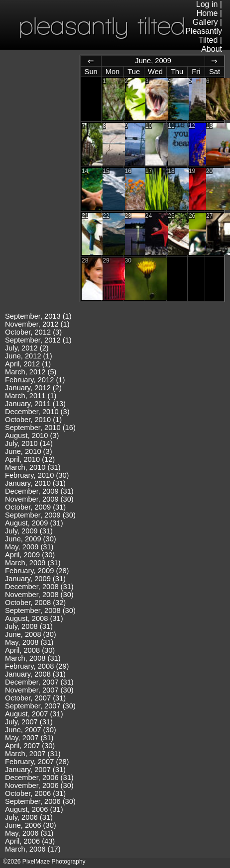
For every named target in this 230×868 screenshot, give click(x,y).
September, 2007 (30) (40, 706)
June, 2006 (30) (31, 825)
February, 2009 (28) (37, 571)
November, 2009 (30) (39, 499)
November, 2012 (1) (37, 324)
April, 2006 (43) (30, 841)
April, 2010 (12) (30, 459)
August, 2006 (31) (34, 809)
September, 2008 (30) (40, 610)
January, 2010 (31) (35, 483)
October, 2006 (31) (35, 793)
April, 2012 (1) (28, 364)
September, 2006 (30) (40, 801)
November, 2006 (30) (39, 785)
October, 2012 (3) (33, 332)
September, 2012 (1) (38, 340)
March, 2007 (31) (33, 754)
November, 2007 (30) (39, 690)
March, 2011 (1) (31, 396)
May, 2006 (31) (29, 833)
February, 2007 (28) (37, 762)
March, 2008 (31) (33, 658)
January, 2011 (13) (35, 404)
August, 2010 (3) (32, 435)
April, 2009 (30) (30, 555)
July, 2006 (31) (29, 817)
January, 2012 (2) (33, 388)
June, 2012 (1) (29, 356)
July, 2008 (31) (29, 626)
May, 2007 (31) (29, 738)
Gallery (205, 22)
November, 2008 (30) (39, 595)
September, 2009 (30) (40, 515)
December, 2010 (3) (37, 412)
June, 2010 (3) (29, 451)
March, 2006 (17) (33, 849)
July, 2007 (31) (29, 722)
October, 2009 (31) (35, 507)
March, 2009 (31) (33, 563)
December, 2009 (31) (39, 491)
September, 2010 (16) (40, 428)
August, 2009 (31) (34, 523)
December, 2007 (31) (39, 682)
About (212, 49)
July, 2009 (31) (29, 531)
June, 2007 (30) (31, 730)
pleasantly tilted (102, 26)
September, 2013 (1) (38, 316)
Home (207, 13)
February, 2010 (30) (37, 475)
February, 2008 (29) (37, 666)
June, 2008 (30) (31, 634)
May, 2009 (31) (29, 547)
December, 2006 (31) (39, 778)
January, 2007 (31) (35, 770)
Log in (207, 4)
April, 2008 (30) (30, 650)
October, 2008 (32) (35, 603)
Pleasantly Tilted (204, 36)
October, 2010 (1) (33, 420)
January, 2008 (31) (35, 674)
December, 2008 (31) (39, 587)
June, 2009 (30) (31, 539)
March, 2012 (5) (31, 372)
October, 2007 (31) (35, 698)
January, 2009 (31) (35, 579)
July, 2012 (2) (27, 348)
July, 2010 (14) (29, 443)
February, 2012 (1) (35, 380)
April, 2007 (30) (30, 746)
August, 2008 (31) (34, 618)
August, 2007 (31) (34, 714)
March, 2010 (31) (33, 467)
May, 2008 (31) (29, 642)
